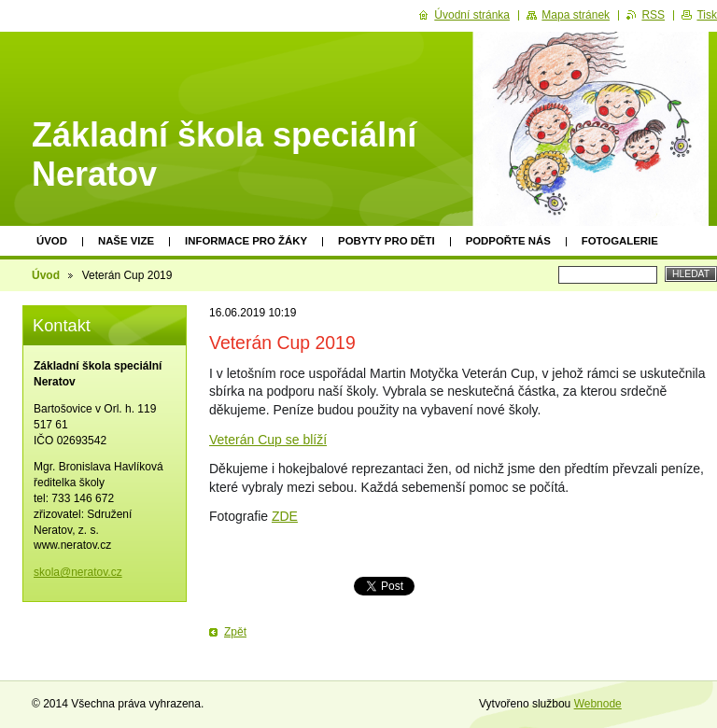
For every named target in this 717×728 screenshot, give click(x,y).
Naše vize (126, 241)
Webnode (598, 704)
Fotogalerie (620, 241)
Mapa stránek (576, 15)
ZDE (285, 516)
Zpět (235, 632)
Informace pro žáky (246, 241)
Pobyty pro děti (387, 241)
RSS (653, 15)
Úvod (52, 241)
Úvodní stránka (472, 15)
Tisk (707, 15)
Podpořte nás (508, 241)
